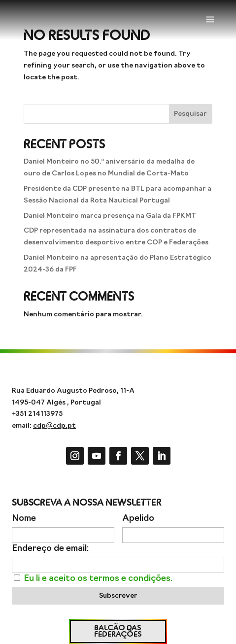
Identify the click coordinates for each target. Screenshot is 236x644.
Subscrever (118, 596)
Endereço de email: (50, 549)
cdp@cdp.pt (54, 426)
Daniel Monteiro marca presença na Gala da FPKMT (110, 216)
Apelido (138, 519)
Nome (24, 519)
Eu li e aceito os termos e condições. (98, 579)
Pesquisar (190, 114)
